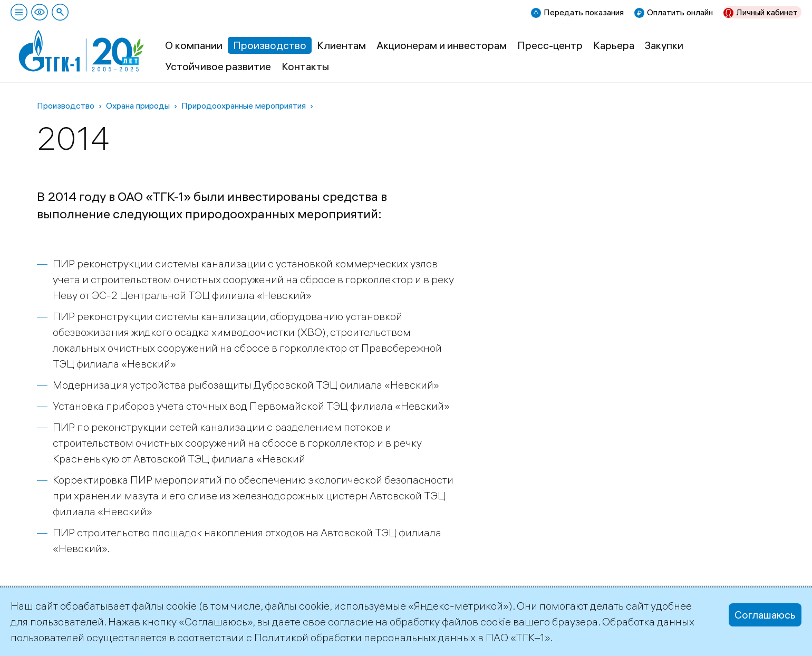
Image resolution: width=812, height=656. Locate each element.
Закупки (664, 45)
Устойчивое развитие (218, 66)
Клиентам (341, 45)
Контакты (305, 66)
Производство (270, 45)
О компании (194, 45)
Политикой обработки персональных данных (365, 637)
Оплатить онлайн (680, 12)
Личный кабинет (767, 12)
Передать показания (584, 12)
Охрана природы (138, 105)
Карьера (614, 45)
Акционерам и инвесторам (442, 45)
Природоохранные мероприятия (244, 105)
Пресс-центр (550, 45)
